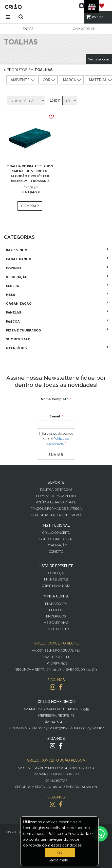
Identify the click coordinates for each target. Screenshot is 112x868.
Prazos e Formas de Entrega (56, 509)
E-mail (55, 416)
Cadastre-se (84, 29)
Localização (56, 545)
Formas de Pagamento (56, 496)
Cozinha (14, 268)
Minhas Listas (56, 579)
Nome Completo (55, 399)
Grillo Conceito (56, 533)
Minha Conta (56, 604)
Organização (19, 304)
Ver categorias (99, 59)
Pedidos (56, 610)
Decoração (17, 277)
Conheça (56, 573)
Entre (28, 29)
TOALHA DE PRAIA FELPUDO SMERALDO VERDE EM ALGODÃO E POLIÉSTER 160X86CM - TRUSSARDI (30, 174)
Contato (56, 552)
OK (60, 853)
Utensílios (16, 348)
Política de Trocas (56, 490)
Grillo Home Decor (56, 539)
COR (49, 80)
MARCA (73, 80)
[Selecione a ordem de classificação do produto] (26, 100)
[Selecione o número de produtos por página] (70, 100)
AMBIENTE (23, 80)
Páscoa (13, 321)
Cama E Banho (19, 259)
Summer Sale (18, 339)
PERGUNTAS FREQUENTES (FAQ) (56, 515)
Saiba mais (58, 860)
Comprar (30, 206)
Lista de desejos (56, 629)
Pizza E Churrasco (23, 330)
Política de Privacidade (56, 502)
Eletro (13, 286)
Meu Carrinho (56, 623)
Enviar (56, 455)
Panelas (14, 312)
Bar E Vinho (17, 250)
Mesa (11, 295)
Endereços (56, 616)
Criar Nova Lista (56, 586)
